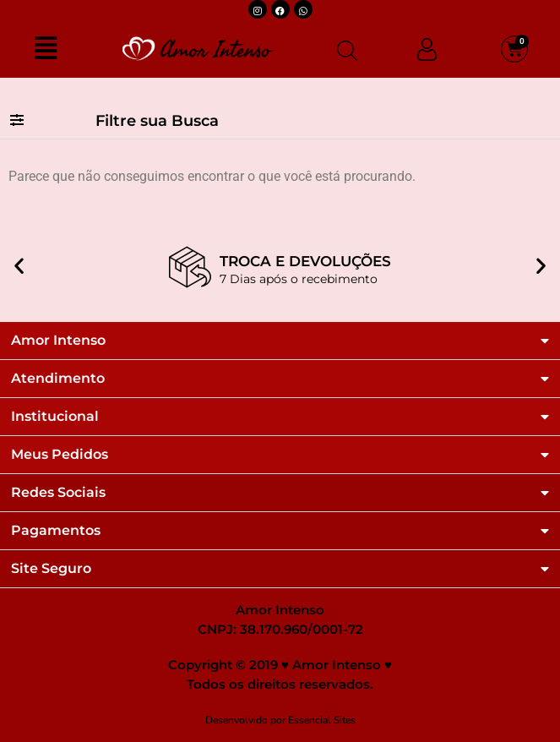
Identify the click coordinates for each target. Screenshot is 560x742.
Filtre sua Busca (157, 121)
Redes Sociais (58, 493)
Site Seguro (51, 569)
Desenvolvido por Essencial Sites (280, 720)
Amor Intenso (58, 341)
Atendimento (58, 379)
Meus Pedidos (60, 455)
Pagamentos (56, 531)
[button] (280, 121)
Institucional (55, 417)
